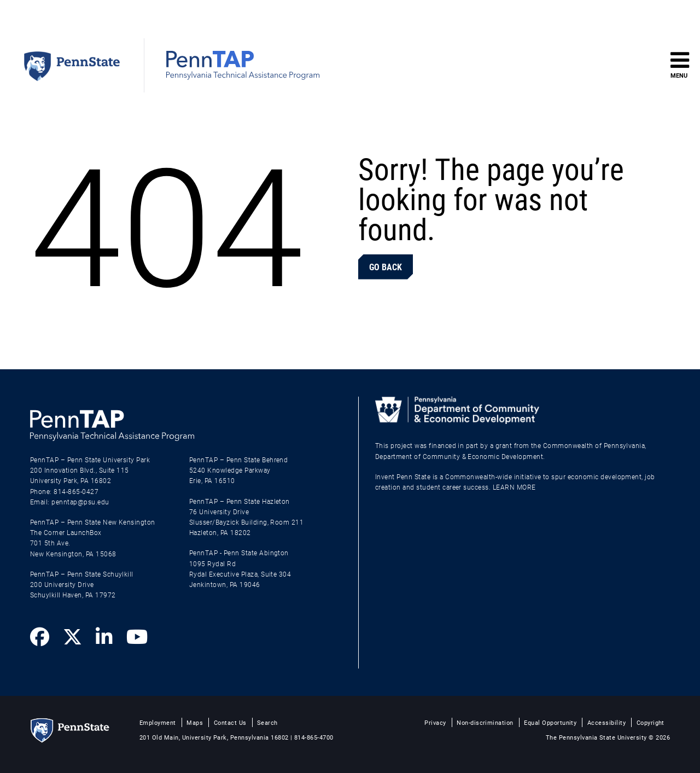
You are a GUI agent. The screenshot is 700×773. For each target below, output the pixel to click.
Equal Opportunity (550, 722)
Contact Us (230, 722)
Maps (195, 722)
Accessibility (606, 722)
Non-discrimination (485, 722)
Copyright (651, 722)
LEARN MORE (514, 487)
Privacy (435, 722)
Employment (158, 722)
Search (267, 722)
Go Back (386, 267)
